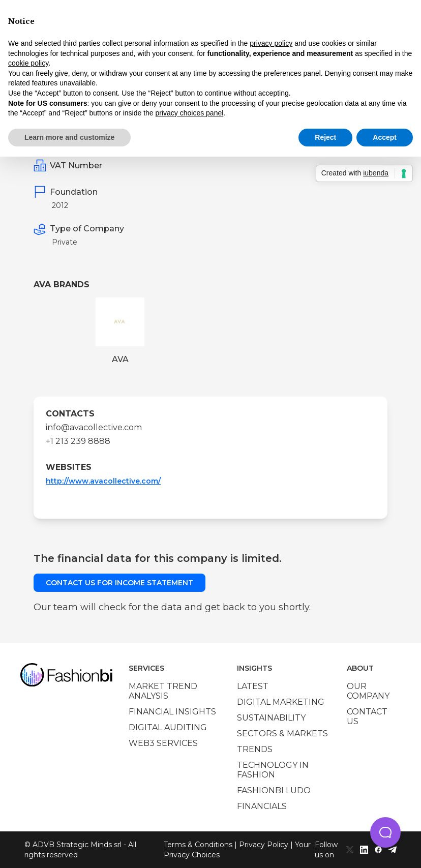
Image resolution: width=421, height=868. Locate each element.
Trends (255, 749)
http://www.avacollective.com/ (103, 481)
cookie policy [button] (28, 63)
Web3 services (163, 743)
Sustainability (271, 718)
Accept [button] (385, 137)
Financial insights (172, 712)
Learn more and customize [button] (69, 137)
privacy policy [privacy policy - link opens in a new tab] (271, 43)
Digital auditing (168, 727)
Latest (253, 686)
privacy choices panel (189, 113)
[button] (385, 832)
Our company (368, 691)
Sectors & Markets (282, 734)
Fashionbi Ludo (274, 790)
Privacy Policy (264, 845)
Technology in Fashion (273, 770)
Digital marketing (281, 702)
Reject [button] (325, 137)
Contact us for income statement (119, 583)
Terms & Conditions (198, 845)
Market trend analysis (163, 691)
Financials (262, 806)
